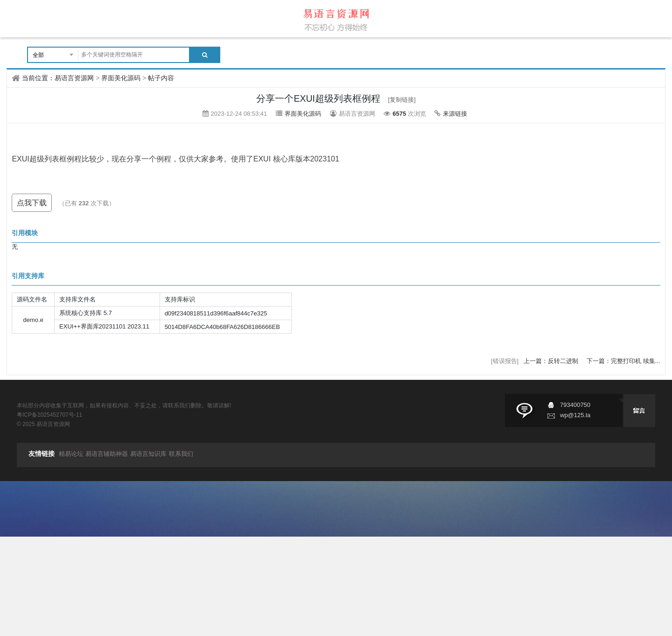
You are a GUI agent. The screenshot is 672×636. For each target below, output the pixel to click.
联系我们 (181, 454)
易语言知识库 (148, 454)
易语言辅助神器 (107, 454)
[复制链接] (402, 100)
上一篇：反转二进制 (552, 361)
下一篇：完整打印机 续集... (623, 361)
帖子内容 (161, 78)
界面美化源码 (121, 78)
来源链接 (455, 114)
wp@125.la (575, 415)
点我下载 (32, 203)
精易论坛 (71, 454)
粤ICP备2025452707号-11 (49, 415)
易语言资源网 (74, 78)
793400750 (575, 405)
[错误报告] (505, 361)
